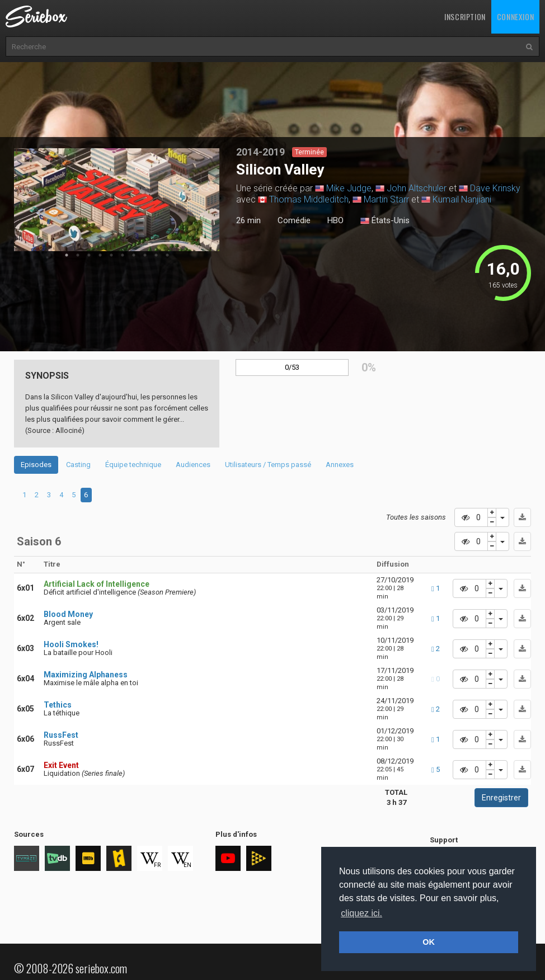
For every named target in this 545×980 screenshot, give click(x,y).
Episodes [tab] (36, 465)
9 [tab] (156, 255)
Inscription (465, 17)
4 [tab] (100, 255)
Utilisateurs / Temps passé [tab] (268, 465)
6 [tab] (123, 255)
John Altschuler (417, 188)
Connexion (515, 17)
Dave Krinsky (495, 188)
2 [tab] (78, 255)
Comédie (294, 220)
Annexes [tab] (340, 465)
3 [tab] (89, 255)
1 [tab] (67, 255)
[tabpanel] (117, 200)
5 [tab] (111, 255)
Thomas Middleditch (309, 199)
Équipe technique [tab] (133, 465)
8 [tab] (145, 255)
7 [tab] (134, 255)
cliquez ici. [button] (361, 913)
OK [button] (429, 942)
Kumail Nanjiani (462, 199)
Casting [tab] (78, 465)
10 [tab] (167, 255)
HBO (335, 220)
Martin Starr (386, 199)
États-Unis (385, 221)
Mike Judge (349, 188)
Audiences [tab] (193, 465)
